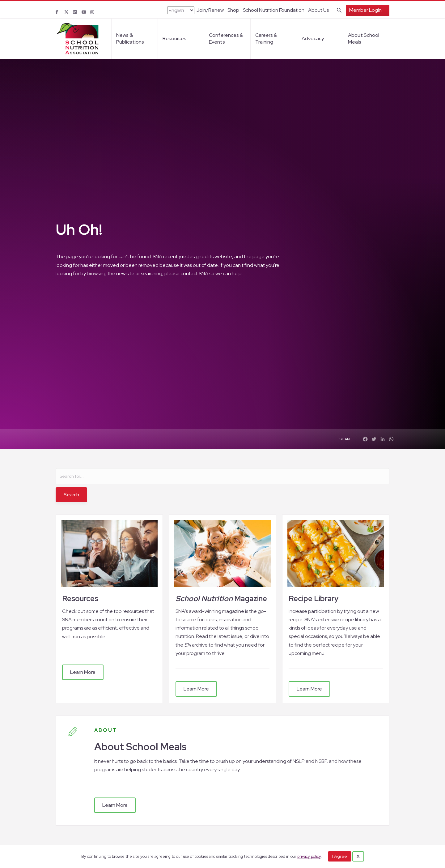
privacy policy (309, 856)
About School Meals (364, 38)
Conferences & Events (226, 38)
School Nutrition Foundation (274, 10)
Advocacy (313, 38)
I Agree (340, 856)
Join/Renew (210, 10)
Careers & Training (266, 38)
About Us (318, 10)
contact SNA (194, 274)
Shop (233, 10)
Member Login (365, 10)
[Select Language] (181, 10)
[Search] (338, 10)
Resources (174, 38)
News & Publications (130, 38)
